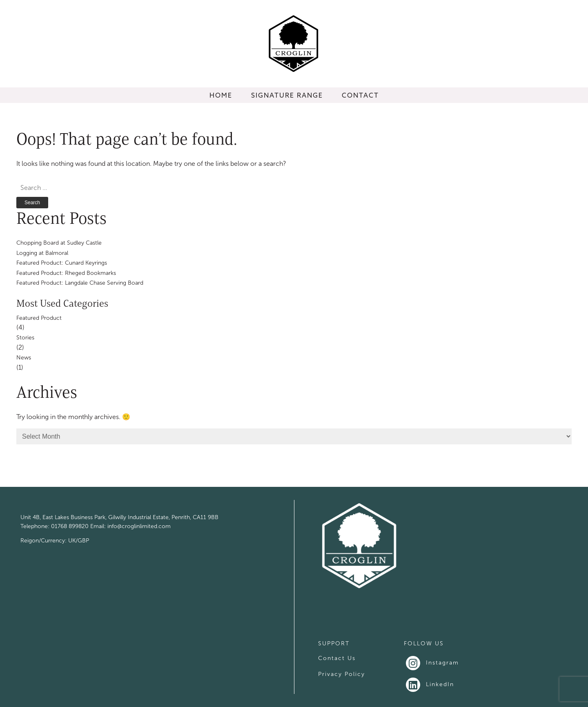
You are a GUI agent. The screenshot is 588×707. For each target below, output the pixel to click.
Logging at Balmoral (42, 253)
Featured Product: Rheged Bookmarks (66, 273)
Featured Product (39, 318)
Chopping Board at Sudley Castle (59, 243)
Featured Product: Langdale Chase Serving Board (80, 283)
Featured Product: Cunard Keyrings (62, 263)
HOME (221, 95)
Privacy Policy (342, 674)
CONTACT (360, 95)
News (24, 358)
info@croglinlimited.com (139, 526)
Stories (25, 338)
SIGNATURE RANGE (287, 95)
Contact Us (337, 658)
